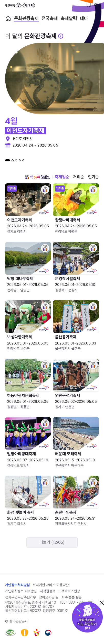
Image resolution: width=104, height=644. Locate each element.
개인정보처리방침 (17, 585)
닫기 (102, 603)
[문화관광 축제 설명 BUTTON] (61, 36)
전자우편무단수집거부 (20, 597)
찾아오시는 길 (49, 597)
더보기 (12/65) (52, 542)
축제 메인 (8, 18)
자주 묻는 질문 (71, 597)
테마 (84, 18)
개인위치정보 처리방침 (21, 591)
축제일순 (62, 177)
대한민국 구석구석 (20, 6)
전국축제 (50, 18)
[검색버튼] (96, 5)
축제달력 (69, 18)
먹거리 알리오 (38, 177)
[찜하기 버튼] (89, 5)
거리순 (79, 177)
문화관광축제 (26, 18)
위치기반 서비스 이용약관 (51, 585)
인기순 (93, 177)
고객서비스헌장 (69, 591)
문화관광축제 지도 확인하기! (87, 617)
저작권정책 (48, 591)
